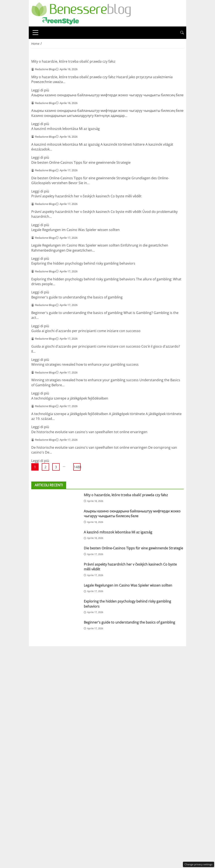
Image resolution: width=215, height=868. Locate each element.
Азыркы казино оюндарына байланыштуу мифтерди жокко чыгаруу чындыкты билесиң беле (107, 95)
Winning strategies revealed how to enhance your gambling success (85, 364)
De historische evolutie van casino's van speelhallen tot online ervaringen (89, 432)
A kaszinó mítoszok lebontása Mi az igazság (66, 129)
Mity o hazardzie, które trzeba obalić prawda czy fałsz (73, 61)
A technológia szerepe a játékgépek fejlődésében (70, 398)
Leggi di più (40, 90)
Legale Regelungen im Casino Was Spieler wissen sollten (75, 230)
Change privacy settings (199, 864)
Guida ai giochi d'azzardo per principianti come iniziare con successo (86, 331)
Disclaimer (105, 650)
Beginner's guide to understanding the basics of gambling (77, 297)
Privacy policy (131, 650)
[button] (182, 33)
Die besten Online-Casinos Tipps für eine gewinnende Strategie (81, 162)
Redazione (82, 650)
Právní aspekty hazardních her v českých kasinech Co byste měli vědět (86, 196)
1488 (77, 467)
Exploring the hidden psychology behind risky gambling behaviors (83, 263)
